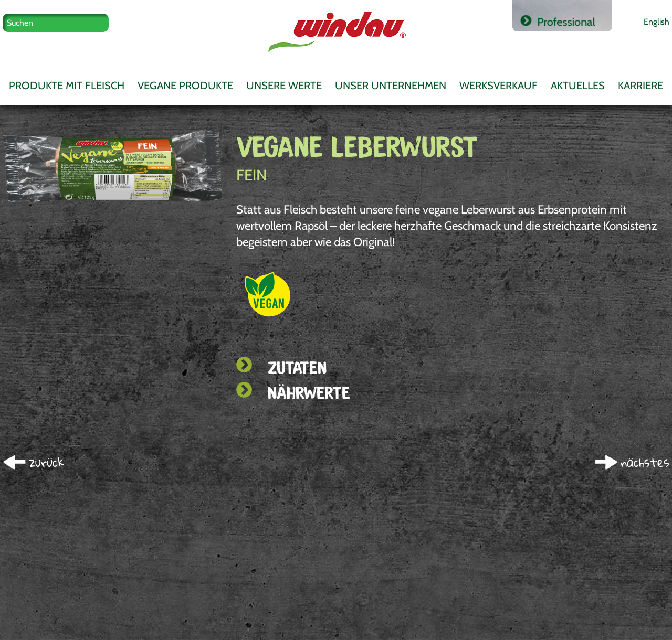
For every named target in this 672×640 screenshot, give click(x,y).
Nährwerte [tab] (293, 393)
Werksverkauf (498, 86)
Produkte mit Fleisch (67, 86)
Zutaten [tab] (281, 367)
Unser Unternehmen (391, 86)
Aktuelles (578, 86)
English (657, 22)
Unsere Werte (284, 86)
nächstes (645, 462)
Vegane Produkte (185, 86)
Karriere (640, 86)
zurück (46, 462)
